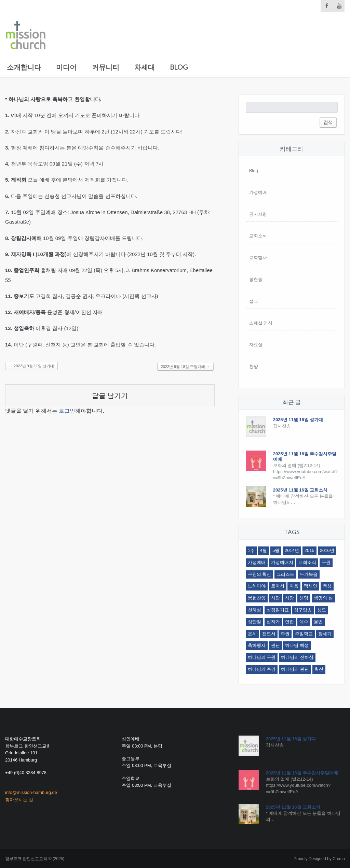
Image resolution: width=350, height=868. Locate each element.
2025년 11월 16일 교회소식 (300, 490)
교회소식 (258, 236)
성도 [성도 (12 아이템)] (322, 610)
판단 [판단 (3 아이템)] (275, 645)
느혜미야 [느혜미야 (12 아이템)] (257, 586)
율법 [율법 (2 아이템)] (318, 622)
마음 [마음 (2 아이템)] (294, 586)
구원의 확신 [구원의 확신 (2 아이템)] (260, 574)
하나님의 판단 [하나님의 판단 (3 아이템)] (295, 669)
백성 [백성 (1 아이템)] (327, 586)
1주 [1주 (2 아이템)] (251, 550)
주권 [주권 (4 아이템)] (285, 634)
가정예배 (258, 192)
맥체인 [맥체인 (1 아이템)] (311, 586)
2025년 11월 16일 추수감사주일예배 (302, 773)
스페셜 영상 (261, 323)
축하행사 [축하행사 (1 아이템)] (257, 645)
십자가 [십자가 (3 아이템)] (273, 622)
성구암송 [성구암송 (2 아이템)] (303, 610)
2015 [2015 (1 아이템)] (309, 550)
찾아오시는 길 (19, 800)
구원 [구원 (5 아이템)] (326, 562)
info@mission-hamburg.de (31, 792)
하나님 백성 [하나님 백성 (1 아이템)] (297, 645)
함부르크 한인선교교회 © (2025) (35, 859)
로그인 (67, 411)
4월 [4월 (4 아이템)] (264, 550)
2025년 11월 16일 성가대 (298, 420)
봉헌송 (256, 279)
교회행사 (258, 258)
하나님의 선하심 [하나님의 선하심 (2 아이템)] (297, 657)
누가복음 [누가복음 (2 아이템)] (309, 574)
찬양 (254, 366)
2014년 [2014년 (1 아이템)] (292, 550)
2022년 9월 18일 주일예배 (185, 367)
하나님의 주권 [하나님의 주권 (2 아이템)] (262, 669)
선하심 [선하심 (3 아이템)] (254, 610)
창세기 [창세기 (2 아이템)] (325, 634)
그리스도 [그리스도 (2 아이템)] (285, 574)
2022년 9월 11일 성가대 (31, 366)
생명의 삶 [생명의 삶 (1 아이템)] (323, 598)
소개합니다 (24, 67)
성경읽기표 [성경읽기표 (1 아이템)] (278, 610)
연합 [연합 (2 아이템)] (290, 622)
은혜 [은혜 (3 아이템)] (252, 634)
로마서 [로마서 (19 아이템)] (278, 586)
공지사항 (258, 214)
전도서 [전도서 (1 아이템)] (269, 634)
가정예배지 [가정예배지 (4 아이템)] (282, 562)
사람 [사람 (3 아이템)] (275, 598)
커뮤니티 (106, 67)
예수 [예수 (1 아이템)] (304, 622)
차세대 (145, 67)
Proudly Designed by (319, 859)
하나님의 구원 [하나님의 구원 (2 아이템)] (262, 657)
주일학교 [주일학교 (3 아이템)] (304, 634)
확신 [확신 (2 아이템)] (319, 669)
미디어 (66, 67)
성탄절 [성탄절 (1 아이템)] (254, 622)
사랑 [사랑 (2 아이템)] (290, 598)
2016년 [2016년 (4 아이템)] (327, 550)
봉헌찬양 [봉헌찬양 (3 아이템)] (257, 598)
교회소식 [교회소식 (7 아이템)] (307, 562)
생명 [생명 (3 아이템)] (304, 598)
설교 (254, 301)
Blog (179, 67)
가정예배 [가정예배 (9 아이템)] (257, 562)
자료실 (256, 345)
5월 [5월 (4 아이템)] (276, 550)
